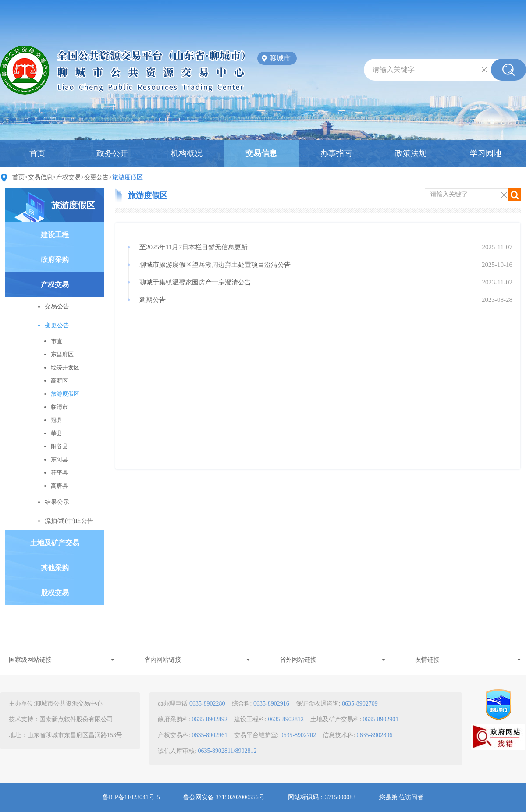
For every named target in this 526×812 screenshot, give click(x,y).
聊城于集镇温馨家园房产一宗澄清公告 (195, 282)
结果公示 (57, 502)
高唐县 (59, 486)
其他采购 (55, 568)
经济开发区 (65, 367)
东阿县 (59, 459)
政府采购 (55, 260)
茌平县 (59, 473)
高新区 (59, 381)
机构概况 (187, 153)
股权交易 (55, 593)
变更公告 (96, 177)
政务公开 (112, 153)
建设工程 (55, 235)
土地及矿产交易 (55, 543)
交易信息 (261, 153)
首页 (37, 153)
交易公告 (57, 307)
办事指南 (336, 153)
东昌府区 (62, 354)
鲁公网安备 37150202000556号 (224, 797)
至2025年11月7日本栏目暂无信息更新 (194, 247)
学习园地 (486, 153)
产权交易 (68, 177)
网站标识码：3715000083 (322, 797)
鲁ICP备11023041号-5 (131, 797)
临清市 (59, 407)
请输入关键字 (394, 69)
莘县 (57, 433)
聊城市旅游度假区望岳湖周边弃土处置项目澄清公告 (215, 265)
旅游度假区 (73, 205)
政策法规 (411, 153)
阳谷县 (59, 446)
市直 (57, 341)
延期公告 (153, 300)
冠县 (57, 420)
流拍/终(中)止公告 (69, 521)
